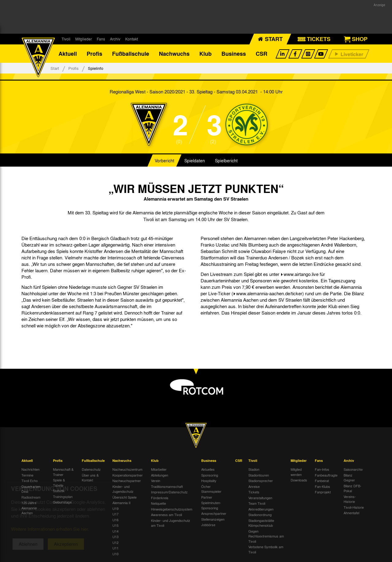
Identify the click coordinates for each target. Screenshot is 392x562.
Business (234, 54)
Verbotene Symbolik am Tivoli (266, 549)
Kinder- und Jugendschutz (123, 489)
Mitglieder (84, 39)
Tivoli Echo (30, 481)
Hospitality (209, 481)
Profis (94, 54)
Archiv (115, 39)
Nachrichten (30, 469)
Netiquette (158, 503)
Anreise (254, 486)
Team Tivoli (257, 503)
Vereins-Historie (350, 499)
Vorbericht (164, 160)
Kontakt (132, 39)
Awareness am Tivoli (166, 515)
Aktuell (68, 54)
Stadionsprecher (261, 481)
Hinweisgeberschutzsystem (172, 509)
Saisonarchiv (353, 469)
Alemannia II (121, 503)
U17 (115, 514)
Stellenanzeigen (213, 519)
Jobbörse (208, 525)
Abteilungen (160, 475)
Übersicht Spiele (124, 497)
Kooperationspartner (128, 475)
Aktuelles (208, 469)
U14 (115, 531)
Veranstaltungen (260, 498)
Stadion (254, 469)
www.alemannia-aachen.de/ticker (269, 293)
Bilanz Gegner (349, 478)
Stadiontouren (259, 475)
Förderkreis (160, 498)
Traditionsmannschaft (167, 486)
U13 (115, 537)
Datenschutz (91, 469)
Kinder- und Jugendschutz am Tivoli (171, 523)
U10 (115, 554)
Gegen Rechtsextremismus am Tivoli (266, 536)
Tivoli (66, 39)
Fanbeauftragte (326, 475)
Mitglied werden (296, 472)
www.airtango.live (301, 274)
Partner (207, 497)
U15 (115, 525)
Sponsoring (210, 475)
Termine (27, 475)
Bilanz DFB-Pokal (352, 488)
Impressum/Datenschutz (169, 492)
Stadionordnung (260, 515)
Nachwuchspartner (127, 481)
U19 (115, 508)
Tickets (254, 492)
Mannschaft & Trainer (63, 472)
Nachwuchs (174, 54)
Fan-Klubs (322, 486)
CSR (262, 54)
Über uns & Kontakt (90, 478)
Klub (205, 54)
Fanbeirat (322, 481)
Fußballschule (131, 54)
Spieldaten (195, 160)
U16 (115, 520)
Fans (101, 39)
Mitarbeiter (159, 469)
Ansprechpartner (214, 513)
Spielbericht (226, 160)
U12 (115, 542)
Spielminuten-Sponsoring (211, 505)
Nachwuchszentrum (127, 469)
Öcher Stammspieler (211, 489)
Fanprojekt (323, 492)
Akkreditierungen (261, 509)
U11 (115, 548)
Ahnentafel (351, 513)
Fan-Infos (322, 469)
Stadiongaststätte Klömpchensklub (261, 523)
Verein (156, 481)
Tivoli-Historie (354, 507)
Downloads (299, 480)
